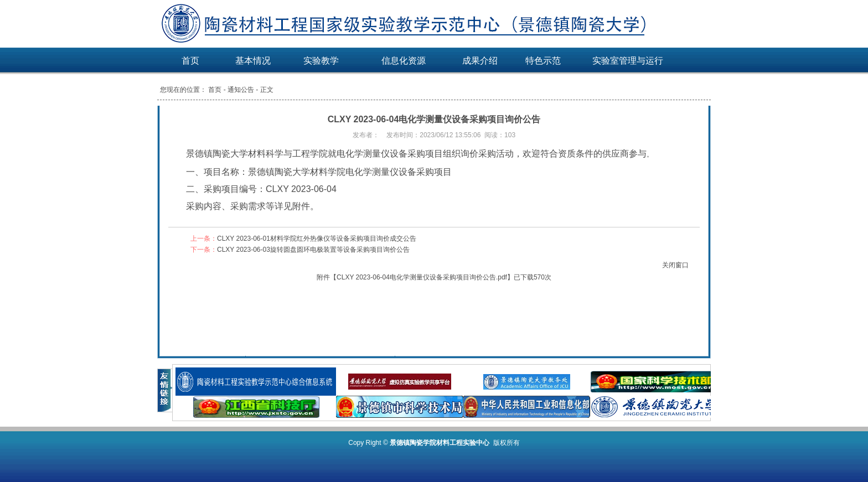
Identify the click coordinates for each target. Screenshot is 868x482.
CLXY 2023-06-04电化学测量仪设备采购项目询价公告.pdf (422, 277)
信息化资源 (404, 61)
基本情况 (253, 61)
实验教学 (321, 61)
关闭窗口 (675, 265)
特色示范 (543, 61)
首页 (190, 61)
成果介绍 (480, 61)
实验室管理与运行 (628, 61)
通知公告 (241, 90)
